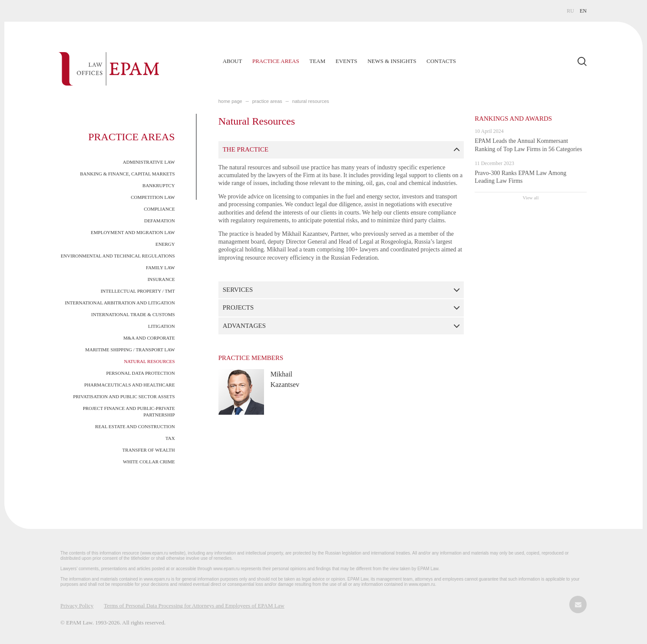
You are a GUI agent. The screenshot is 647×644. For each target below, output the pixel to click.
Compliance (159, 209)
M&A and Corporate (149, 338)
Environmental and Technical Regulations (118, 256)
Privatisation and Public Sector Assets (124, 396)
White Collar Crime (149, 462)
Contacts (441, 61)
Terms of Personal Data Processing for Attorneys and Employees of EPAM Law (194, 606)
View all (531, 198)
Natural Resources (149, 361)
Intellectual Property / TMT (138, 291)
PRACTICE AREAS (267, 101)
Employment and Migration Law (133, 232)
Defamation (160, 221)
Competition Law (153, 197)
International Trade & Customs (133, 314)
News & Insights (392, 61)
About (233, 61)
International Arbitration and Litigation (120, 303)
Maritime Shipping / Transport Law (130, 350)
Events (347, 61)
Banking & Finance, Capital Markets (127, 174)
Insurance (161, 279)
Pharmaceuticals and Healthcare (130, 385)
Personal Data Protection (140, 373)
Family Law (160, 268)
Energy (165, 244)
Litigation (162, 326)
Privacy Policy (77, 606)
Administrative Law (149, 162)
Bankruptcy (159, 185)
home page (230, 101)
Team (317, 61)
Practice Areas (276, 61)
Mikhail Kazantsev (285, 379)
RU (570, 11)
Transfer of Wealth (149, 450)
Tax (170, 438)
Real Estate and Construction (135, 426)
